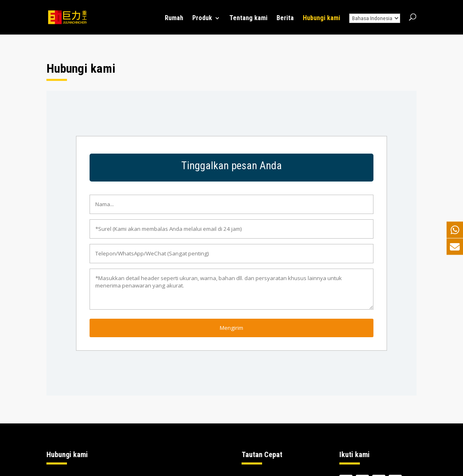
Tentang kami (248, 18)
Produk (202, 18)
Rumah (174, 18)
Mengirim (231, 328)
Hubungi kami (321, 18)
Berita (285, 18)
